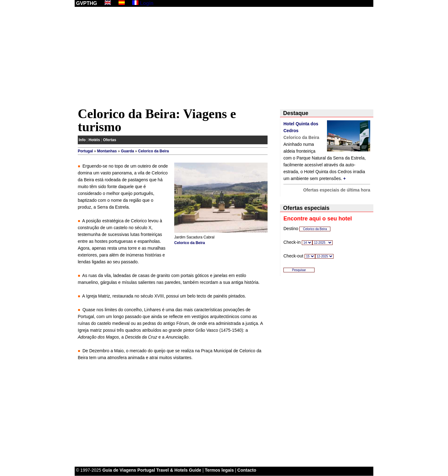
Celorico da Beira (154, 151)
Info (82, 140)
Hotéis (94, 140)
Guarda (128, 151)
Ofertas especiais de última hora (337, 190)
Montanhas (107, 151)
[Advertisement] (224, 58)
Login (147, 3)
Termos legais (219, 470)
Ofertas (110, 140)
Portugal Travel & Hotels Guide (169, 470)
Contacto (247, 470)
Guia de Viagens (119, 470)
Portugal (85, 151)
